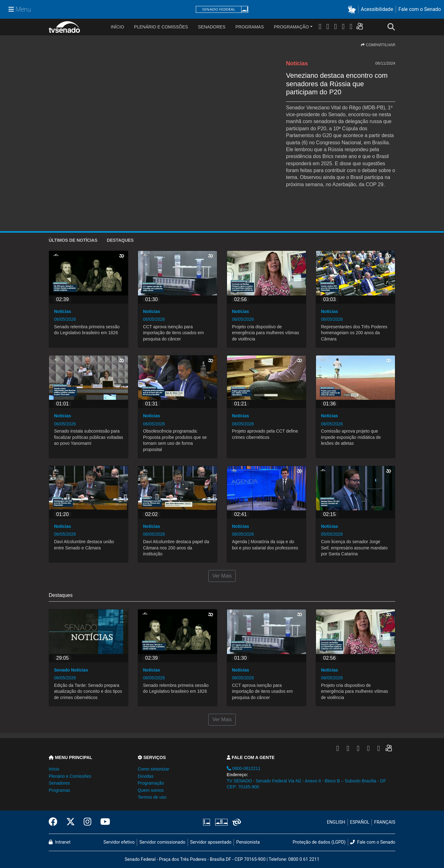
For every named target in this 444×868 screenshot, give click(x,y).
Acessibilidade (377, 9)
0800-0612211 (244, 768)
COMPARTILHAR (378, 45)
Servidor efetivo (119, 842)
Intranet (60, 842)
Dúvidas (146, 776)
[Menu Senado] (20, 9)
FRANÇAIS (385, 822)
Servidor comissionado (163, 842)
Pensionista (248, 842)
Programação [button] (151, 783)
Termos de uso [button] (152, 797)
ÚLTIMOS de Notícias (73, 240)
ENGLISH (336, 822)
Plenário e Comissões (161, 27)
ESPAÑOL (360, 822)
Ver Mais (222, 576)
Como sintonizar (153, 769)
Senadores (212, 27)
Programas (250, 27)
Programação (291, 27)
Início (54, 769)
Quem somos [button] (151, 790)
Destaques (120, 240)
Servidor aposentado (211, 842)
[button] (353, 10)
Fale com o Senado (420, 9)
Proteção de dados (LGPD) (319, 842)
